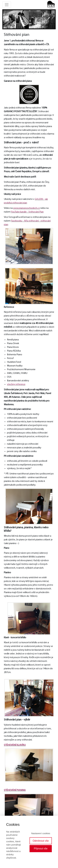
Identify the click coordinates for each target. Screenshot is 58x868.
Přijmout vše (41, 849)
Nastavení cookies (41, 833)
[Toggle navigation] (7, 5)
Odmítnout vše (41, 841)
